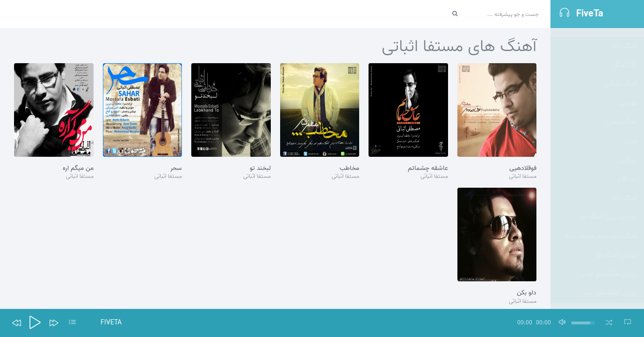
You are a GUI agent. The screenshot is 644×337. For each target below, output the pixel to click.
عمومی (628, 94)
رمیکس (628, 151)
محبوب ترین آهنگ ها (609, 208)
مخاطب (349, 168)
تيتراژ (631, 132)
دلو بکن (527, 293)
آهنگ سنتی (622, 113)
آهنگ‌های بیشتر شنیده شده (601, 227)
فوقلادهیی (523, 168)
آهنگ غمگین (620, 75)
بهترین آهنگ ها (617, 246)
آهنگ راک (624, 189)
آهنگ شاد (624, 37)
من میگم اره (78, 168)
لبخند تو (260, 168)
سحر (176, 168)
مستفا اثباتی (523, 177)
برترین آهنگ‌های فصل (608, 265)
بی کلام (627, 170)
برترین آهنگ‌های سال (609, 284)
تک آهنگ (625, 56)
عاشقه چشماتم (428, 168)
